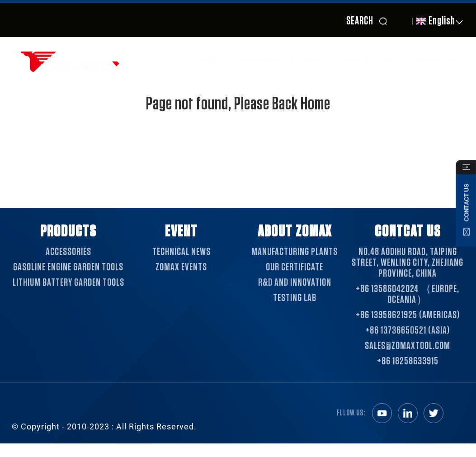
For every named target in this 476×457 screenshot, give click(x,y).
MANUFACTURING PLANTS (295, 252)
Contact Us (433, 61)
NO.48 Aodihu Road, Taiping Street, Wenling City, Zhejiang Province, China (408, 263)
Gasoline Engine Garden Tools (68, 267)
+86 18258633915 (408, 361)
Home (208, 61)
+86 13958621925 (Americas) (408, 315)
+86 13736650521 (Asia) (408, 330)
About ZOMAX (254, 61)
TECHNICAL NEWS (181, 252)
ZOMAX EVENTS (181, 267)
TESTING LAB (295, 298)
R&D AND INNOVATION (295, 283)
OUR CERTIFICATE (295, 267)
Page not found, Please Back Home (238, 104)
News (390, 61)
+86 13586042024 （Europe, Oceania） (408, 294)
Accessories (68, 252)
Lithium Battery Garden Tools (68, 283)
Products (351, 61)
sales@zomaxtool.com (408, 346)
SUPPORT (305, 61)
